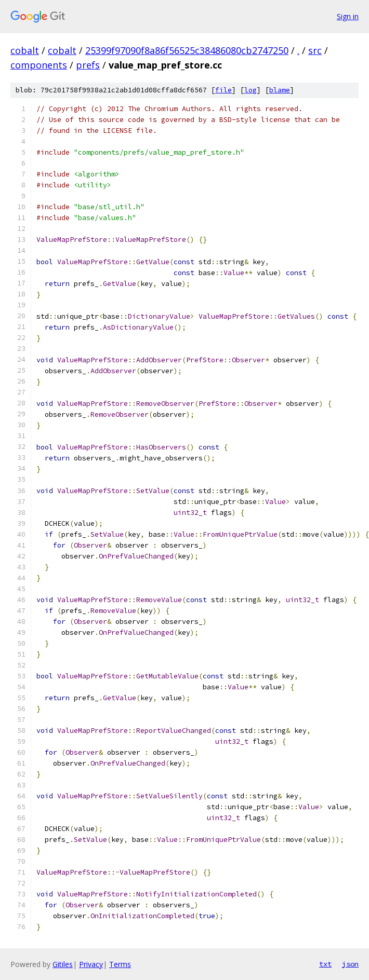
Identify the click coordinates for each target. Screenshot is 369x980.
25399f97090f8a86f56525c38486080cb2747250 (187, 50)
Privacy (91, 964)
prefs (88, 65)
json (350, 964)
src (315, 50)
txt (325, 964)
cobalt (25, 50)
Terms (120, 964)
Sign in (348, 16)
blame (280, 90)
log (251, 90)
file (223, 90)
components (39, 65)
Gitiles (63, 964)
